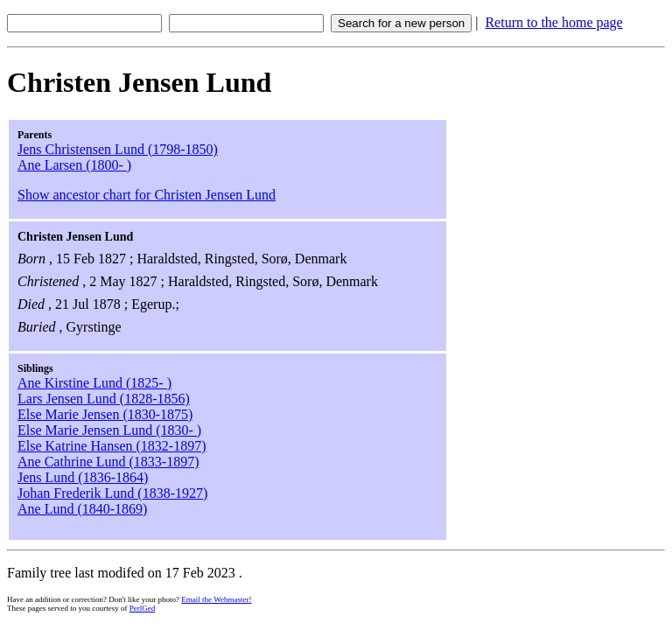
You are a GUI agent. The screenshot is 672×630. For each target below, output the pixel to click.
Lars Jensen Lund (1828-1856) (104, 399)
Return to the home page (553, 22)
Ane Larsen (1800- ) (74, 165)
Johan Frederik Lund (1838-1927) (112, 493)
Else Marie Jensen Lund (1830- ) (109, 430)
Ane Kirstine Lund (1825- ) (94, 383)
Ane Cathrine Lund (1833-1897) (108, 462)
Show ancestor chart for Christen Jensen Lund (147, 195)
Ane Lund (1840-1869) (82, 509)
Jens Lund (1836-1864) (83, 477)
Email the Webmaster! (216, 599)
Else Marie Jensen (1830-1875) (105, 414)
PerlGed (143, 608)
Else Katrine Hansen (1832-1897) (112, 446)
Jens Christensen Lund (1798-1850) (118, 149)
